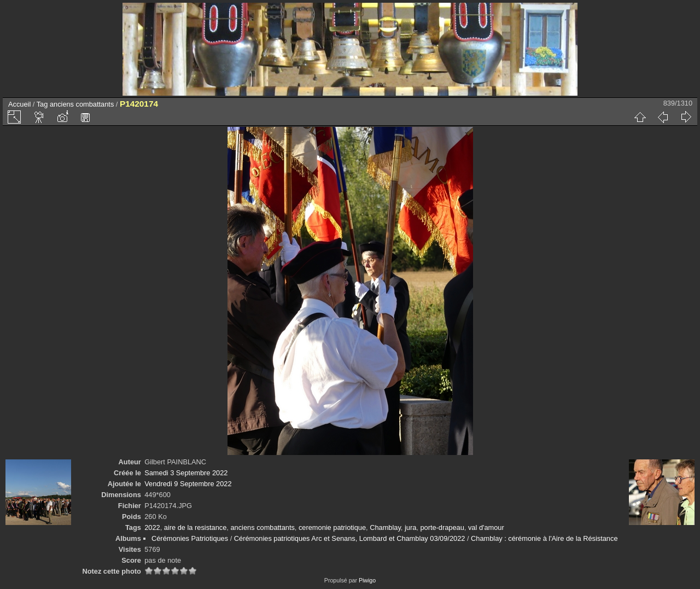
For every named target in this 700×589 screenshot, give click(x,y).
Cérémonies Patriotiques (190, 538)
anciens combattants (82, 104)
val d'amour (486, 527)
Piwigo (367, 580)
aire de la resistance (196, 527)
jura (410, 527)
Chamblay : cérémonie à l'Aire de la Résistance (544, 538)
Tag (42, 104)
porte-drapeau (442, 527)
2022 (152, 527)
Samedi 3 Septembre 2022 (186, 473)
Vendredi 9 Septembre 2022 (188, 484)
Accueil (19, 104)
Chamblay (385, 527)
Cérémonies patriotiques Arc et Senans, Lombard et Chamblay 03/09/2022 (350, 538)
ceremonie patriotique (332, 527)
